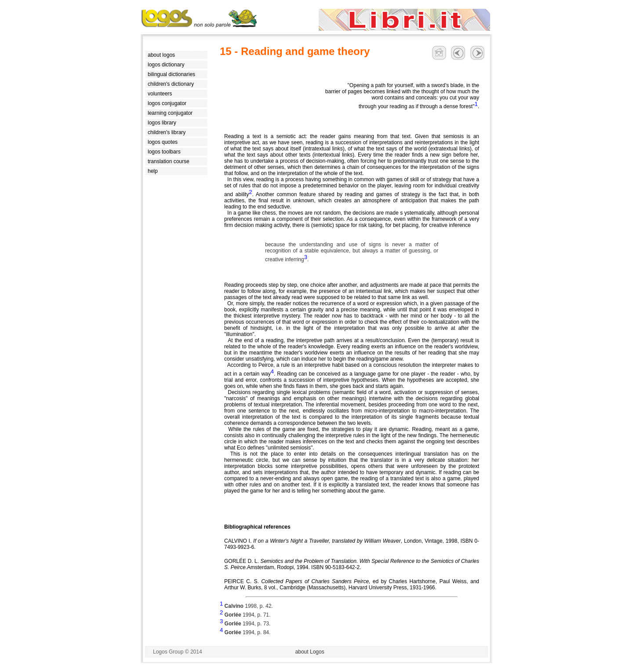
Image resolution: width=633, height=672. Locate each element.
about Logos (310, 652)
